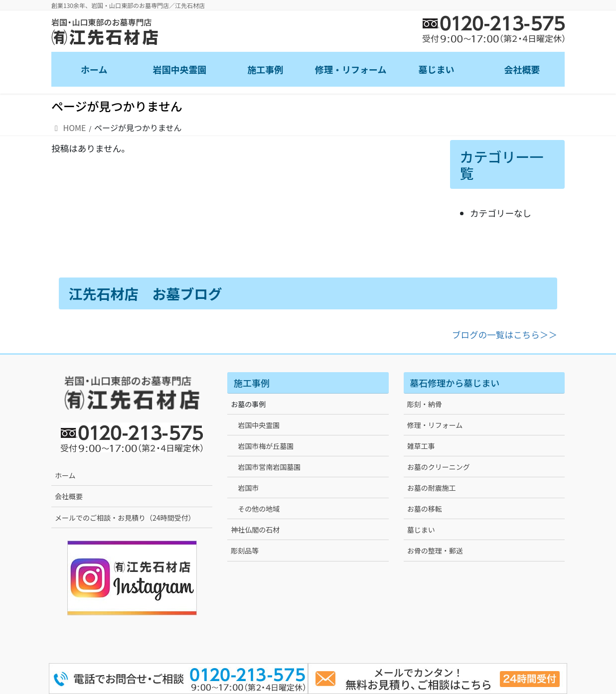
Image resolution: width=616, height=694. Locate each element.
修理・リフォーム (435, 425)
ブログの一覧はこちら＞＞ (505, 335)
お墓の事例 (248, 404)
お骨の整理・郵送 (435, 551)
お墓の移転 (425, 509)
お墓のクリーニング (439, 467)
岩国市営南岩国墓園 (269, 467)
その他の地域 (259, 509)
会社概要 (69, 496)
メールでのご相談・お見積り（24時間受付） (125, 518)
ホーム (65, 475)
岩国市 (248, 488)
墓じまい (421, 530)
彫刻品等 (245, 551)
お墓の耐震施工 (432, 488)
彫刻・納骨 (425, 404)
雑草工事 (421, 446)
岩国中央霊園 (259, 425)
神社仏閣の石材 (255, 530)
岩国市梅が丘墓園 (266, 446)
